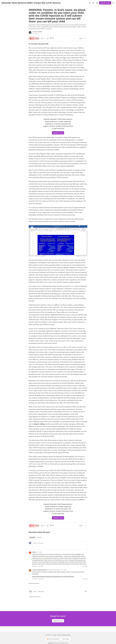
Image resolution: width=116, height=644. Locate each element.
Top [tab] (31, 591)
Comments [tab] (32, 537)
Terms (59, 635)
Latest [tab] (35, 591)
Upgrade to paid (105, 3)
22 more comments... (34, 583)
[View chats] (93, 3)
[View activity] (97, 3)
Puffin (34, 552)
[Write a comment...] (60, 545)
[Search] (90, 3)
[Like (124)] (32, 38)
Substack (50, 643)
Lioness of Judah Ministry (39, 570)
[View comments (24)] (43, 38)
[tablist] (35, 537)
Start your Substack (53, 639)
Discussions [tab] (41, 591)
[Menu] (113, 3)
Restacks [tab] (39, 537)
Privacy (55, 635)
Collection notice (66, 635)
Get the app (66, 639)
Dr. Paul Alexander (37, 32)
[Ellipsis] (87, 552)
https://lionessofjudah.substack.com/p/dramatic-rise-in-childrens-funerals (53, 576)
